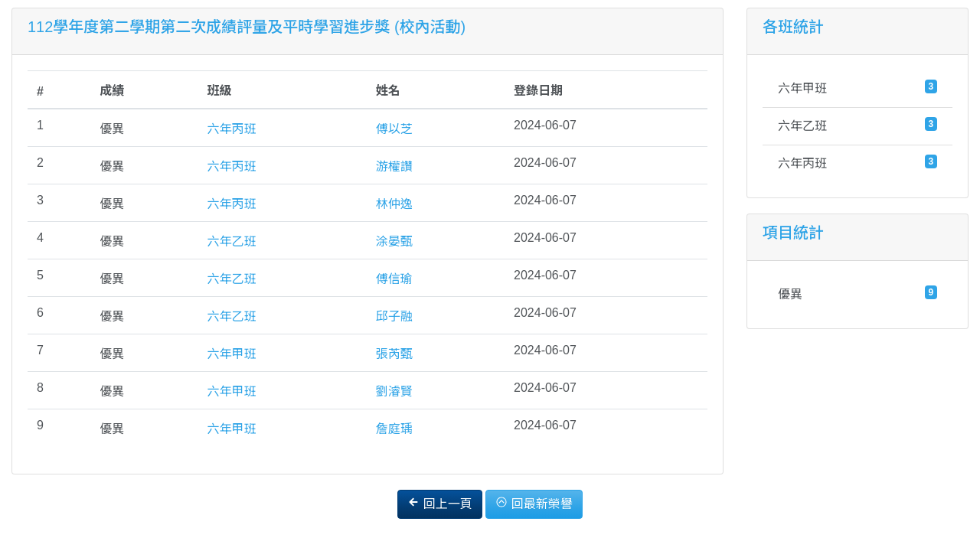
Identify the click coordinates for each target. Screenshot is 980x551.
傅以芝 (394, 129)
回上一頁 (439, 503)
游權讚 (394, 166)
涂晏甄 (394, 241)
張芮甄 (394, 354)
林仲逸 (394, 204)
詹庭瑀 (394, 429)
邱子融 (394, 316)
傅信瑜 (394, 279)
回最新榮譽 (534, 503)
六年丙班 (232, 129)
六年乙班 (232, 241)
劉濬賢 (394, 391)
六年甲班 (232, 354)
